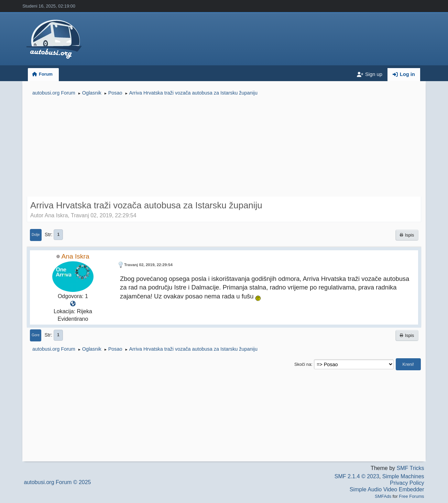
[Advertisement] (224, 147)
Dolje (36, 235)
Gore (36, 335)
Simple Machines (403, 476)
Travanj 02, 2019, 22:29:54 (148, 265)
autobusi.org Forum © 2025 (57, 482)
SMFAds (383, 496)
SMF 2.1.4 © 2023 (357, 476)
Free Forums (411, 496)
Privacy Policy (407, 483)
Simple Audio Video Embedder (387, 489)
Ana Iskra (75, 256)
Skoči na (303, 364)
